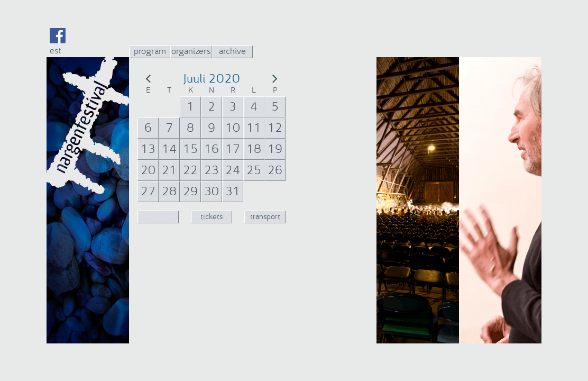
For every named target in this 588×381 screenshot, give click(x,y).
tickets (212, 217)
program (150, 51)
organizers (191, 51)
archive (232, 51)
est (55, 51)
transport (265, 217)
